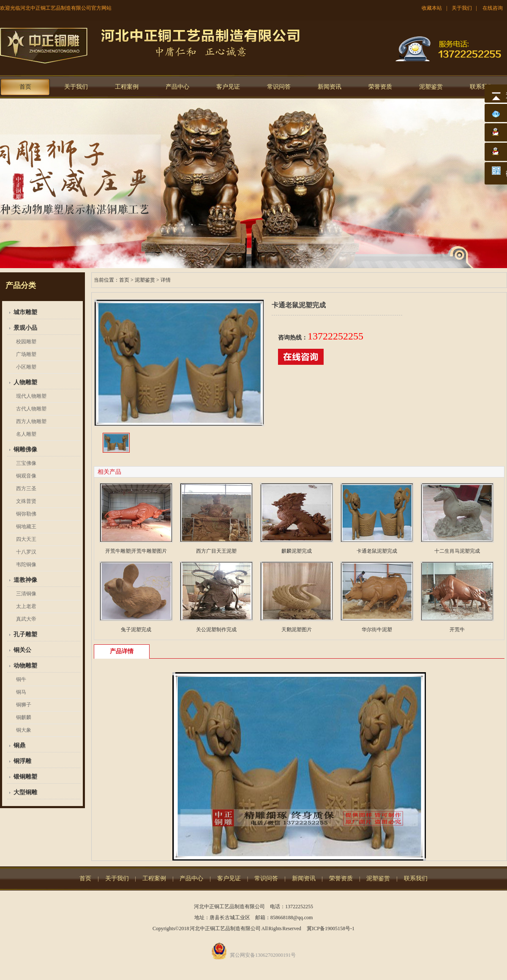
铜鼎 (19, 745)
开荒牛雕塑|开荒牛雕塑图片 (136, 551)
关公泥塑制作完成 (216, 630)
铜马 (21, 692)
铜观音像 (26, 476)
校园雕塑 (26, 342)
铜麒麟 (24, 717)
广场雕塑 (26, 354)
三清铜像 (26, 594)
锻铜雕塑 (25, 777)
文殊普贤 (26, 501)
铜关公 (22, 650)
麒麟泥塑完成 (297, 551)
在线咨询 (493, 8)
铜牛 (21, 679)
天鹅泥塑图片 (297, 630)
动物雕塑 (25, 666)
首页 (25, 87)
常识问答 (279, 87)
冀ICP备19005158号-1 (331, 928)
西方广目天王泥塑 (216, 551)
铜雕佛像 (25, 449)
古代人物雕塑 (31, 409)
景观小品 (25, 328)
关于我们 (462, 8)
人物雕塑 (25, 382)
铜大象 (24, 730)
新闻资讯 (330, 87)
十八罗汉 (26, 552)
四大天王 (26, 539)
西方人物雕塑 (31, 421)
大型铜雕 (25, 792)
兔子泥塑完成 (136, 630)
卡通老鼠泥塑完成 (377, 551)
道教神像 (25, 580)
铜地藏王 (26, 527)
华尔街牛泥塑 (377, 630)
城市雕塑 (25, 312)
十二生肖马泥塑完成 (457, 551)
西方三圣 (26, 489)
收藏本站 (432, 8)
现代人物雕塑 (31, 396)
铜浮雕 (22, 761)
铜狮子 (24, 705)
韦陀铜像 (26, 565)
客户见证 (228, 87)
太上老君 (26, 606)
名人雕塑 (26, 434)
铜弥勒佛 (26, 514)
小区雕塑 (26, 367)
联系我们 (482, 87)
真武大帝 (26, 619)
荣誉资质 (380, 87)
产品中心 (177, 87)
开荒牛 (457, 630)
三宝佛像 (26, 463)
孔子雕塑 (25, 634)
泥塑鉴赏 (431, 87)
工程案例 (127, 87)
